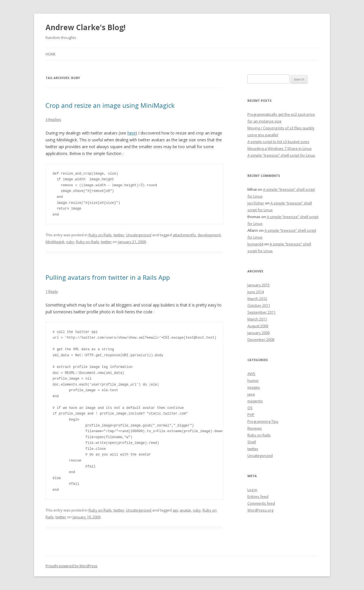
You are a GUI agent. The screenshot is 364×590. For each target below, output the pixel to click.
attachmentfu (184, 235)
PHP (251, 415)
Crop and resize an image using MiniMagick (110, 105)
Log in (252, 490)
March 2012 (257, 299)
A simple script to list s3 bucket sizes (278, 142)
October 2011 (259, 305)
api (175, 510)
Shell (252, 442)
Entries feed (258, 496)
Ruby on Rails (100, 235)
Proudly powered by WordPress (71, 566)
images (254, 387)
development (209, 235)
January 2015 (258, 285)
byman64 (255, 244)
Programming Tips (263, 421)
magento (255, 401)
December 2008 (261, 339)
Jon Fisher (256, 203)
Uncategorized (139, 235)
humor (253, 380)
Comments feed (261, 503)
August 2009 (258, 326)
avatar (185, 510)
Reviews (255, 428)
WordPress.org (260, 510)
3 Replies (53, 119)
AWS (251, 374)
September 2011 (261, 312)
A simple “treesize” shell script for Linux (281, 155)
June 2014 (256, 292)
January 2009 (258, 333)
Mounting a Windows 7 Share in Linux (280, 148)
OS (250, 408)
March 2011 (257, 319)
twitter (119, 235)
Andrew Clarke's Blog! (86, 27)
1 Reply (52, 291)
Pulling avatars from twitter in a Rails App (108, 277)
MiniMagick (55, 242)
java (251, 394)
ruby (70, 242)
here (132, 133)
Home (50, 54)
